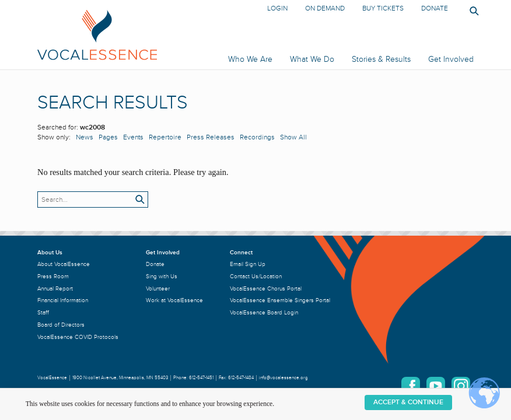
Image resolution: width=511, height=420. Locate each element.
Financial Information (63, 300)
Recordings (257, 137)
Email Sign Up (248, 264)
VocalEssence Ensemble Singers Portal (280, 300)
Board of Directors (61, 325)
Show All (293, 137)
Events (133, 137)
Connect (241, 252)
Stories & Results (381, 59)
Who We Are (250, 59)
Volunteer (158, 288)
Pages (108, 137)
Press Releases (211, 137)
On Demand (325, 8)
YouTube (436, 386)
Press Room (53, 276)
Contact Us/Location (256, 276)
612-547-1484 (241, 378)
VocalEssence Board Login (264, 312)
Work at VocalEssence (174, 300)
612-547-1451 (201, 378)
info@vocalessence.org (283, 378)
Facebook (411, 386)
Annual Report (55, 288)
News (85, 137)
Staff (43, 312)
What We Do (312, 59)
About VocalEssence (64, 264)
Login (277, 8)
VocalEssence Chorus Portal (266, 288)
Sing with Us (162, 276)
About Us (50, 252)
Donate (435, 8)
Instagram (461, 386)
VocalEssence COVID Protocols (78, 337)
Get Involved (451, 59)
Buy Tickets (383, 8)
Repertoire (165, 137)
